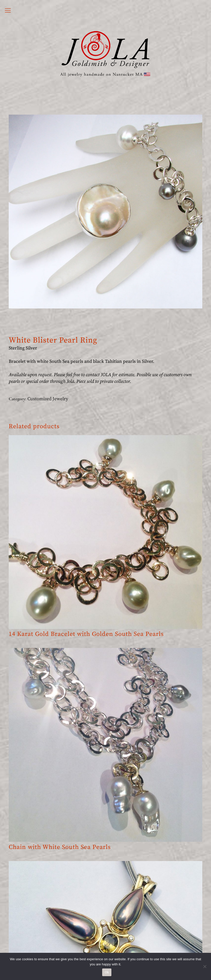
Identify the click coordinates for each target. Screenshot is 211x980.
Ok (107, 972)
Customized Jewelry (48, 399)
